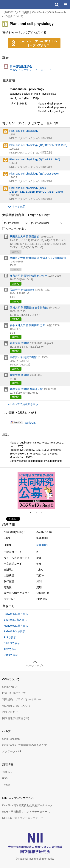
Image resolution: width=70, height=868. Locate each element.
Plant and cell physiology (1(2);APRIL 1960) (35, 159)
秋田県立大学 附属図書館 (24, 237)
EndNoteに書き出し (15, 620)
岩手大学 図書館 (19, 343)
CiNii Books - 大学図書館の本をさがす (25, 745)
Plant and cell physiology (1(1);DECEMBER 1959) (38, 145)
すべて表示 (18, 207)
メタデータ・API (12, 751)
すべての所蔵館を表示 (25, 404)
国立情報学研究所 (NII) (16, 718)
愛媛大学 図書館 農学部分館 (26, 389)
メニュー (66, 4)
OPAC (16, 284)
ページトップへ (35, 666)
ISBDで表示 (11, 655)
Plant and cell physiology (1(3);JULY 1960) (34, 174)
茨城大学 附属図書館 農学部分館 (29, 308)
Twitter (6, 785)
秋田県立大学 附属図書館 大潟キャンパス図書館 (38, 258)
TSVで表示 (10, 649)
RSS (5, 778)
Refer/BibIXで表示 (14, 631)
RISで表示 (10, 637)
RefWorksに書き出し (16, 614)
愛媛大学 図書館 (19, 375)
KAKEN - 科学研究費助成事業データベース (27, 805)
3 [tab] (43, 513)
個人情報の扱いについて (17, 706)
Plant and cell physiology (24, 131)
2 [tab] (38, 513)
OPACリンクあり (14, 229)
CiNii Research (11, 739)
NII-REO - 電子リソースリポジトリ (23, 818)
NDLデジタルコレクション (25, 138)
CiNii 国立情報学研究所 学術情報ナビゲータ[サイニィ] (16, 4)
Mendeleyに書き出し (16, 626)
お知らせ (7, 772)
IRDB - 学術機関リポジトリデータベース (26, 812)
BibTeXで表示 (12, 643)
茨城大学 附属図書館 (22, 290)
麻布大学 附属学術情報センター (28, 276)
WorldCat (30, 423)
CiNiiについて (10, 687)
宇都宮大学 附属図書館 (23, 357)
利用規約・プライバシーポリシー (22, 699)
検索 (57, 4)
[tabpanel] (36, 490)
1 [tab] (32, 513)
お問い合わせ (10, 712)
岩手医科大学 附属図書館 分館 (27, 325)
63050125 (42, 545)
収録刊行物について (14, 693)
